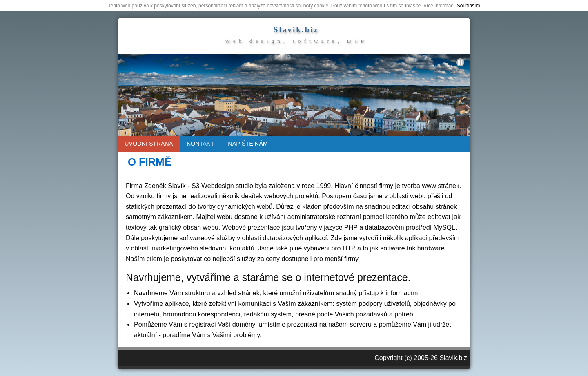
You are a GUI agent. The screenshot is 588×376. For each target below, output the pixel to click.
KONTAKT (200, 144)
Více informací (439, 6)
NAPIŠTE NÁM (248, 144)
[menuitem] (149, 144)
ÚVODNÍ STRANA (149, 144)
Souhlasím (469, 6)
